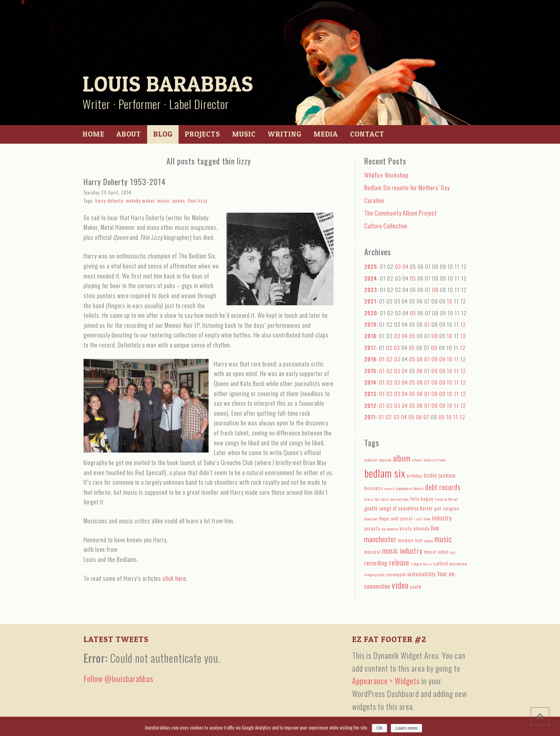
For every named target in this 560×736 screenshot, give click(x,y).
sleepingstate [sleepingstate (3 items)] (374, 574)
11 (456, 359)
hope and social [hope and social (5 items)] (396, 518)
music (164, 200)
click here (174, 578)
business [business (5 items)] (374, 488)
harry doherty (109, 200)
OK (379, 728)
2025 (371, 266)
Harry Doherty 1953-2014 (125, 182)
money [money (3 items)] (429, 540)
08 (435, 290)
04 (406, 266)
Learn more (406, 728)
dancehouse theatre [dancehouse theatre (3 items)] (410, 488)
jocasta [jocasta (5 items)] (372, 528)
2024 (371, 278)
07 (427, 324)
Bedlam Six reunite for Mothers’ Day (407, 187)
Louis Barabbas (168, 84)
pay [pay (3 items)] (453, 552)
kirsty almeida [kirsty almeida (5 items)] (415, 528)
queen (179, 200)
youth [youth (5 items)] (416, 587)
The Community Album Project (401, 213)
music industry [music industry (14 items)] (402, 551)
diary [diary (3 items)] (369, 499)
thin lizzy (198, 200)
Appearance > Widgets (386, 681)
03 (398, 266)
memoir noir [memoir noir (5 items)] (411, 540)
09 (442, 359)
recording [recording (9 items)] (376, 563)
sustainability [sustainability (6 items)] (422, 574)
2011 (370, 417)
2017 (370, 347)
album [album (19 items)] (402, 458)
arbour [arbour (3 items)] (417, 460)
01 (382, 359)
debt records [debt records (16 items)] (443, 487)
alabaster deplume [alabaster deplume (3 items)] (378, 460)
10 (450, 301)
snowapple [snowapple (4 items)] (396, 574)
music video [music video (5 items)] (436, 552)
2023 (371, 290)
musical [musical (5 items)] (372, 552)
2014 (370, 382)
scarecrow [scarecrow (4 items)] (458, 564)
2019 (370, 324)
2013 (370, 394)
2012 (370, 405)
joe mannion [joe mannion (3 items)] (390, 529)
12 (463, 324)
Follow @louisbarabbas (118, 678)
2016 (370, 359)
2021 (370, 301)
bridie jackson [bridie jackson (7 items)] (440, 475)
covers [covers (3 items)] (390, 488)
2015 (370, 371)
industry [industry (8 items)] (442, 518)
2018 (370, 336)
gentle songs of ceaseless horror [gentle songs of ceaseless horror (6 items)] (399, 508)
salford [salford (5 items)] (441, 563)
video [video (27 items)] (400, 585)
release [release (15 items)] (399, 562)
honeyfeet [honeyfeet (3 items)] (371, 519)
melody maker (140, 200)
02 (389, 347)
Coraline (374, 200)
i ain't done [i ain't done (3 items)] (422, 519)
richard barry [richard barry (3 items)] (421, 564)
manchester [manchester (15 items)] (381, 539)
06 (420, 359)
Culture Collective (386, 226)
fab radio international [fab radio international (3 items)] (392, 499)
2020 (371, 313)
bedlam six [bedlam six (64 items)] (385, 473)
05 (413, 278)
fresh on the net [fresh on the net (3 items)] (446, 499)
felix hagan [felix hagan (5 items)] (422, 499)
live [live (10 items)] (435, 528)
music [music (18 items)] (443, 539)
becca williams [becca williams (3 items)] (435, 460)
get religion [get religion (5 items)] (447, 508)
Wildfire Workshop (386, 175)
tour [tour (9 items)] (442, 574)
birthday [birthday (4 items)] (415, 476)
